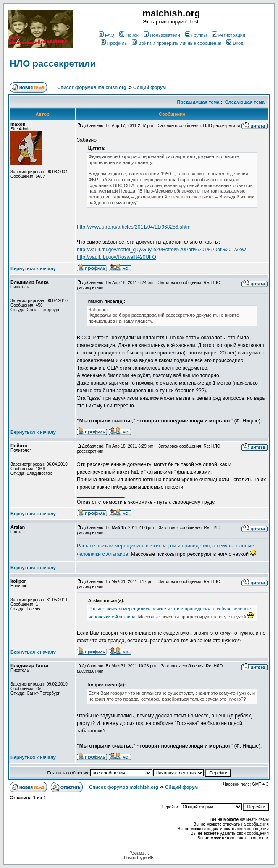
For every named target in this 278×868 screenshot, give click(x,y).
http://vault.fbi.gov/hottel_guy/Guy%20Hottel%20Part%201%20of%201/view (161, 250)
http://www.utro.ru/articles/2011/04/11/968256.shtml (134, 227)
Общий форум (149, 87)
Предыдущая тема (198, 102)
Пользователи (162, 35)
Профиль (114, 43)
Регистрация (229, 35)
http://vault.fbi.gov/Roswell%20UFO (117, 257)
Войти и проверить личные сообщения (177, 43)
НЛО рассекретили (53, 64)
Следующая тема (245, 102)
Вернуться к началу (33, 268)
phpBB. (148, 858)
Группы (196, 35)
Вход (235, 43)
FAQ (106, 35)
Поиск (129, 35)
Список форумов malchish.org (92, 87)
